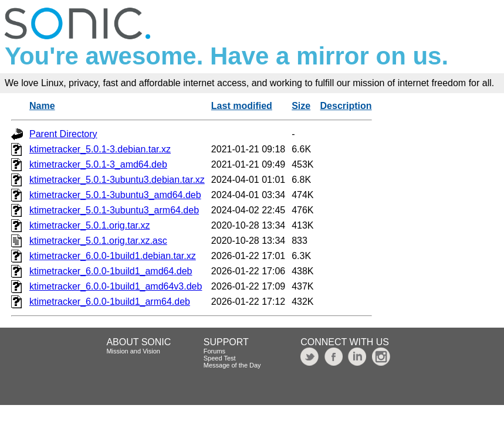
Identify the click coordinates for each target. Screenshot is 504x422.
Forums (214, 351)
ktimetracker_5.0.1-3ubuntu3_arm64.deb (114, 210)
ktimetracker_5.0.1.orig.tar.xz (89, 225)
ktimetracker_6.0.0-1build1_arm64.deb (110, 302)
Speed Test (220, 358)
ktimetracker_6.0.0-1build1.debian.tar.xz (113, 256)
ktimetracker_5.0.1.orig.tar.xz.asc (98, 241)
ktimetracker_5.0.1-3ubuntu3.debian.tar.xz (117, 180)
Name (42, 106)
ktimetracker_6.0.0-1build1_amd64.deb (111, 271)
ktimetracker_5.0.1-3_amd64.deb (98, 164)
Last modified (242, 106)
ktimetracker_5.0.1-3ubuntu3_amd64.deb (115, 195)
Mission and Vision (133, 351)
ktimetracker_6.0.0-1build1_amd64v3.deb (116, 286)
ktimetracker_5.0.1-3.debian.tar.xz (100, 149)
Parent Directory (63, 134)
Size (301, 106)
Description (346, 106)
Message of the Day (232, 365)
